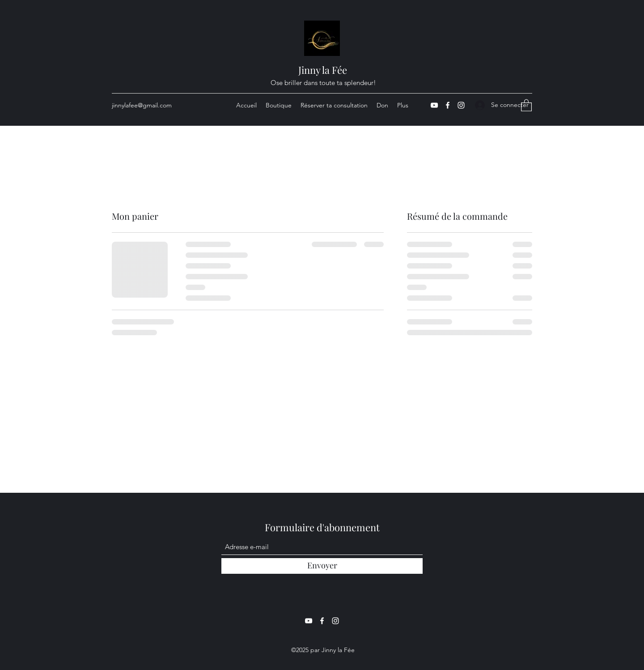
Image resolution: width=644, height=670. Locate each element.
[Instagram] (461, 105)
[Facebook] (448, 105)
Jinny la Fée (323, 70)
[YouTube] (434, 105)
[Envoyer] (322, 566)
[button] (526, 105)
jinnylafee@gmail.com (142, 105)
